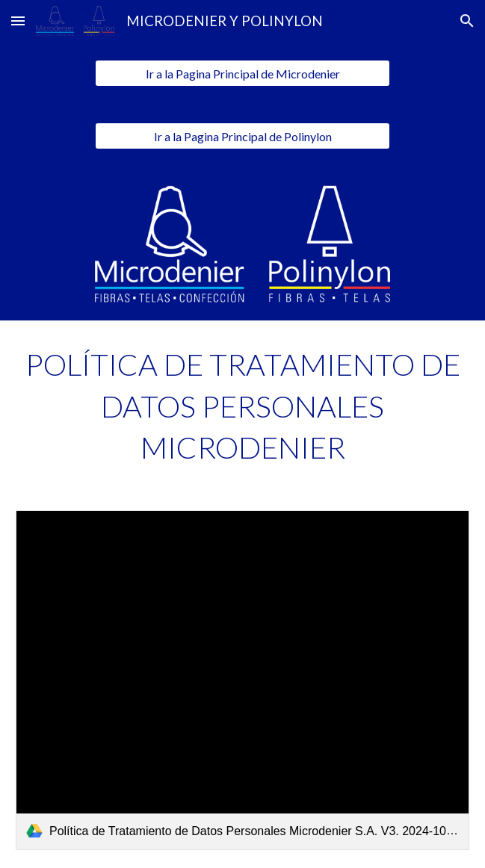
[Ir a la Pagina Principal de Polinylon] (242, 136)
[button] (18, 21)
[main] (243, 406)
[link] (243, 680)
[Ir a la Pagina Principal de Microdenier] (242, 74)
